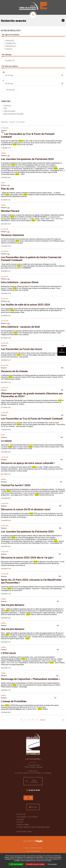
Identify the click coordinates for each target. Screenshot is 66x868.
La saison (9, 60)
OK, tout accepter (16, 864)
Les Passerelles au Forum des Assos (22, 349)
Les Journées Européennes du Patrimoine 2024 (27, 159)
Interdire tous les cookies (35, 864)
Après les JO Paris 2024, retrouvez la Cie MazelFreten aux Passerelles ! (31, 581)
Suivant (63, 720)
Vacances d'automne (12, 235)
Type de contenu (9, 111)
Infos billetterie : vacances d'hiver (20, 282)
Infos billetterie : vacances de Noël (20, 327)
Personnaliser (52, 864)
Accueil (34, 807)
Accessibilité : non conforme (27, 817)
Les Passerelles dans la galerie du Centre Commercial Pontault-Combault (31, 259)
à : (4, 80)
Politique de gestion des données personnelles (33, 827)
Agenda (3, 153)
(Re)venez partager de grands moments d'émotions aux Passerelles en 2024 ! (32, 395)
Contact (20, 822)
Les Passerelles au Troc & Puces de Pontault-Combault (28, 135)
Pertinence (7, 105)
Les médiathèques (34, 851)
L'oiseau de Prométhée (14, 701)
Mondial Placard (10, 211)
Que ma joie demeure (13, 605)
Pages (3, 183)
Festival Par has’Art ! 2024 (16, 485)
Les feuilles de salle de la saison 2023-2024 (25, 305)
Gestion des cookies (24, 831)
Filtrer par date (11, 90)
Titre (5, 108)
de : (4, 72)
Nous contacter (34, 781)
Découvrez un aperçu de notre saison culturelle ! (28, 463)
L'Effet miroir (8, 653)
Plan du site (8, 189)
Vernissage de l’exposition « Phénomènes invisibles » (31, 679)
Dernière (43, 720)
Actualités (5, 128)
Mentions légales (23, 824)
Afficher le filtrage (63, 20)
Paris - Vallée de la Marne (34, 848)
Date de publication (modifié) (14, 114)
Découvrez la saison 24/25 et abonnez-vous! (26, 509)
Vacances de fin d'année (14, 371)
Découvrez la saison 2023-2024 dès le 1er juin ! (27, 558)
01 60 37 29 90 (33, 791)
